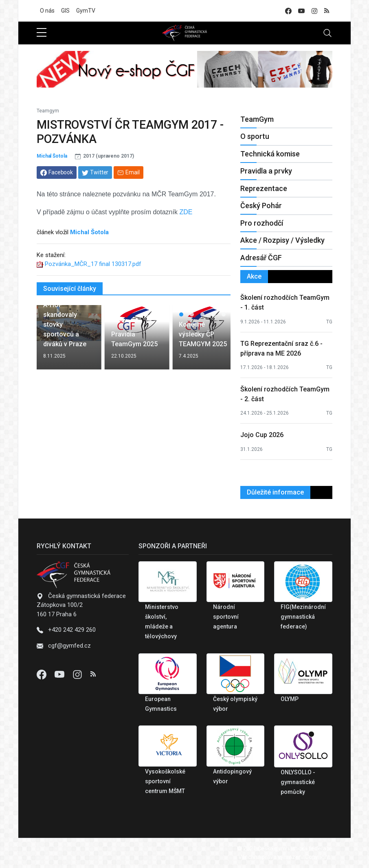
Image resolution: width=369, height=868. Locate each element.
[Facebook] (42, 674)
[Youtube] (60, 674)
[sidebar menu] (42, 33)
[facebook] (288, 11)
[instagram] (314, 11)
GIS (65, 11)
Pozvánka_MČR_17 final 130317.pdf (93, 264)
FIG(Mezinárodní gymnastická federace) (303, 617)
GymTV (86, 11)
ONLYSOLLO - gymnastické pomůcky (298, 782)
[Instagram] (78, 674)
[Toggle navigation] (327, 33)
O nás (47, 11)
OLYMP (290, 699)
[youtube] (301, 11)
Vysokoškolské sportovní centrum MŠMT (165, 781)
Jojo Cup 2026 (262, 435)
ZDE (186, 212)
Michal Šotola (52, 156)
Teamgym (48, 111)
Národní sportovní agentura (226, 617)
